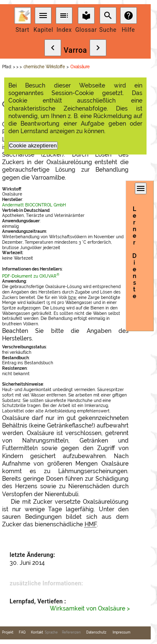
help (129, 15)
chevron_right (98, 48)
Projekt (8, 632)
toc (64, 15)
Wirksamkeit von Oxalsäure (88, 608)
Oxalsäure (80, 67)
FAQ (22, 632)
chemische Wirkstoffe (44, 67)
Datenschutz (96, 632)
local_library (86, 15)
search (108, 15)
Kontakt (37, 632)
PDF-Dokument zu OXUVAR (31, 276)
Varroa (75, 50)
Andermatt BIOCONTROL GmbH (34, 205)
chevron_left (53, 48)
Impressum (121, 632)
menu (43, 15)
